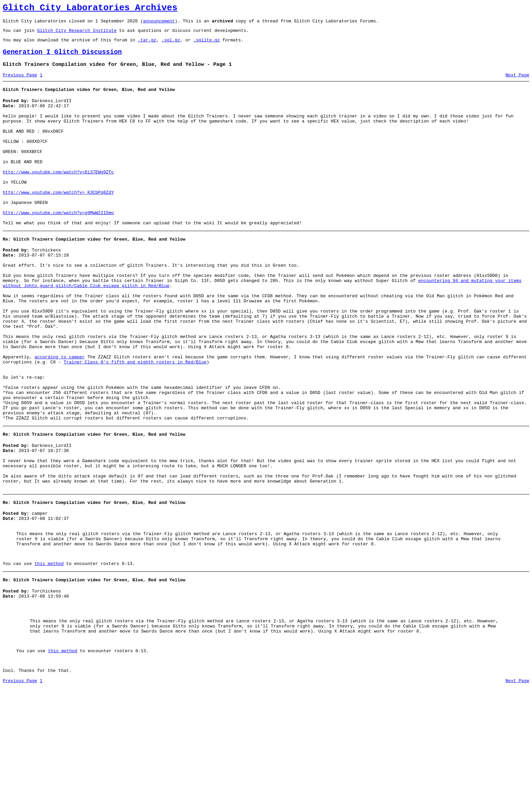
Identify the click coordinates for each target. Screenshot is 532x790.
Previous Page (20, 83)
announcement (159, 24)
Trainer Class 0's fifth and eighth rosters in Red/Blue (135, 419)
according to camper (60, 413)
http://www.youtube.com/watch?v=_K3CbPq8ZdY (58, 220)
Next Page (517, 83)
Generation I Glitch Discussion (62, 58)
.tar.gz (147, 45)
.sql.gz (171, 45)
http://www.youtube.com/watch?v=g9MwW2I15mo (58, 244)
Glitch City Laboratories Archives (90, 9)
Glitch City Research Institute (77, 34)
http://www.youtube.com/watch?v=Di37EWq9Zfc (58, 195)
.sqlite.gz (207, 45)
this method (49, 651)
